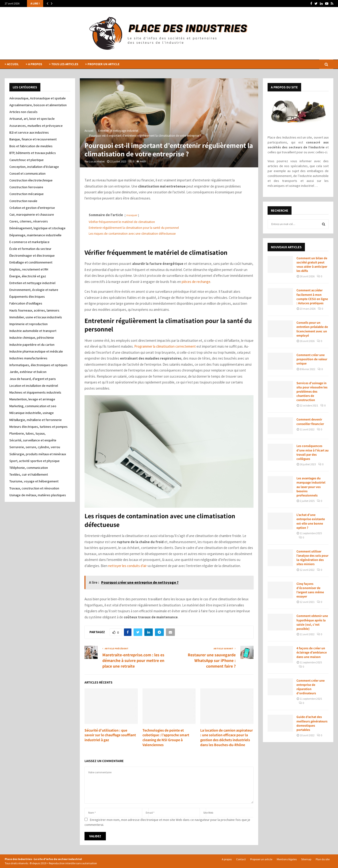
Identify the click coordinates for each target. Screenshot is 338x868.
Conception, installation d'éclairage (34, 167)
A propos (227, 859)
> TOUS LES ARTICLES (64, 64)
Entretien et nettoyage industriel (32, 283)
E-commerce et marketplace (29, 242)
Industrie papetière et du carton (32, 345)
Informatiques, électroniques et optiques (38, 365)
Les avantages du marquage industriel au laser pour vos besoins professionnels (311, 487)
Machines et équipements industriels (35, 392)
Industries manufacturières (28, 358)
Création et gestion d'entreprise (32, 208)
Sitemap (306, 859)
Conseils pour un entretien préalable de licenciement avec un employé (312, 329)
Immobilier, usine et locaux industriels (36, 317)
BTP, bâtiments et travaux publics (33, 153)
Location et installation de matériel (34, 386)
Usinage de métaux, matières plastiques (38, 495)
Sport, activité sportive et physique (35, 461)
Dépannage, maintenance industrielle (35, 235)
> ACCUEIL (12, 64)
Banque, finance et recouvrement (33, 139)
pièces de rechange (196, 282)
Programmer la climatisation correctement (165, 346)
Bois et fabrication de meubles (31, 146)
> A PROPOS (34, 64)
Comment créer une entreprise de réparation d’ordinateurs (311, 687)
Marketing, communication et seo (33, 406)
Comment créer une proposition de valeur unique (312, 359)
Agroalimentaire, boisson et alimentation (38, 105)
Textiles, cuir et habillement (29, 474)
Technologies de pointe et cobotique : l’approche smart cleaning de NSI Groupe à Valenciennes (166, 738)
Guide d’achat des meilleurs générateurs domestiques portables (312, 723)
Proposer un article (261, 859)
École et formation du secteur (30, 249)
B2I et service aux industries (29, 132)
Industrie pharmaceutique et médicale (36, 351)
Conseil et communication (27, 173)
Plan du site (323, 859)
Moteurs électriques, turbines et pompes (38, 427)
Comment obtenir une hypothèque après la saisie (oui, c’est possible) (312, 622)
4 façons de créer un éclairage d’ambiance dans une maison (312, 652)
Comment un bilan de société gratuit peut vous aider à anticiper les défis (312, 265)
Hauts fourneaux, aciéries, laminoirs (34, 310)
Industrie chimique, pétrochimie (32, 338)
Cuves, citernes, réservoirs (29, 221)
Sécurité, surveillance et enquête (33, 440)
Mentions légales (287, 859)
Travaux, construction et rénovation (34, 488)
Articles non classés (23, 112)
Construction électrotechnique (31, 180)
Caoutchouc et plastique (27, 160)
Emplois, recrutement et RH (29, 269)
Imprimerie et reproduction (29, 324)
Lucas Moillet (97, 161)
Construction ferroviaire (26, 187)
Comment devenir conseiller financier (310, 421)
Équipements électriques (27, 297)
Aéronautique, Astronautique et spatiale (38, 98)
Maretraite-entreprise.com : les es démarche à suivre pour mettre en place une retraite (133, 660)
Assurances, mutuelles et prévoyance (36, 126)
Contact (241, 859)
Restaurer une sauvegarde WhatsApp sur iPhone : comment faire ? (212, 660)
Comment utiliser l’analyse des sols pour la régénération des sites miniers (312, 558)
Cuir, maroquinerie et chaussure (32, 214)
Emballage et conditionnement (31, 262)
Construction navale (23, 201)
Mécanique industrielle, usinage (32, 413)
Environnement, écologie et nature (34, 290)
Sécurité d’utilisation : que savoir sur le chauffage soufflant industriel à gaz (110, 735)
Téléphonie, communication (29, 468)
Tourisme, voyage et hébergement (34, 481)
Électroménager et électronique (32, 256)
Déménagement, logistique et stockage (37, 228)
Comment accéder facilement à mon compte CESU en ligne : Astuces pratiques (312, 297)
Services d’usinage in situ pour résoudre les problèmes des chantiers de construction (312, 392)
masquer (132, 215)
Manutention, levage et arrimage (32, 399)
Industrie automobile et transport (33, 331)
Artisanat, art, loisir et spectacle (32, 119)
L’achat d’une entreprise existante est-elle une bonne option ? (311, 521)
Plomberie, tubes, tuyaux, (27, 433)
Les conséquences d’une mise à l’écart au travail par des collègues (313, 452)
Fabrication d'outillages (26, 303)
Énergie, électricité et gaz (28, 276)
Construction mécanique (27, 194)
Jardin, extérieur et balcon (28, 372)
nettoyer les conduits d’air (127, 566)
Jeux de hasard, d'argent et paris (33, 379)
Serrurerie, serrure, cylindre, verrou (35, 447)
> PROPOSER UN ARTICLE (102, 64)
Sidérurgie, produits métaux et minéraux (38, 454)
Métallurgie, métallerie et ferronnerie (36, 420)
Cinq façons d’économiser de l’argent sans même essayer (310, 590)
